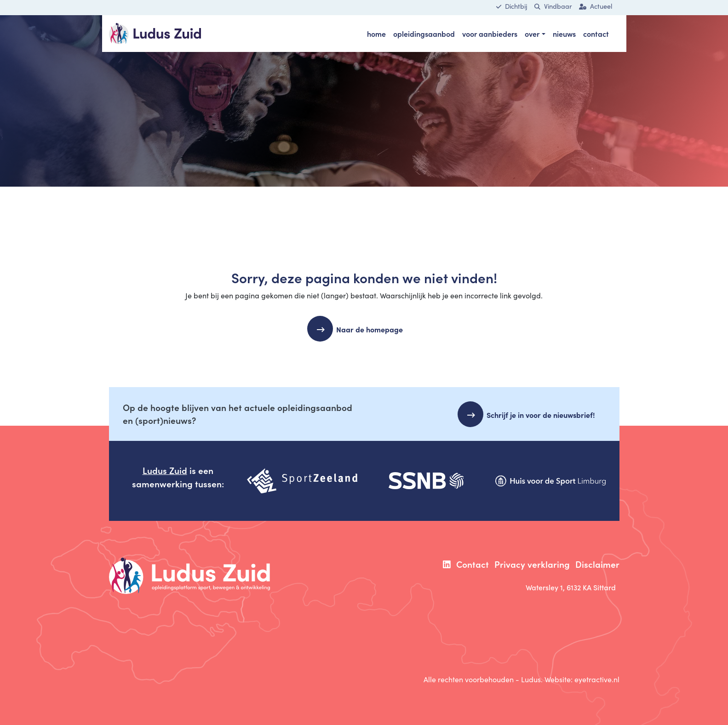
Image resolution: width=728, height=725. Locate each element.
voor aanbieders (490, 34)
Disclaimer (597, 564)
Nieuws (564, 34)
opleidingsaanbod (424, 34)
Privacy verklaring (532, 564)
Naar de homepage (373, 329)
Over (532, 34)
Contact (596, 34)
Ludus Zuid (165, 470)
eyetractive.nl (597, 679)
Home (376, 34)
